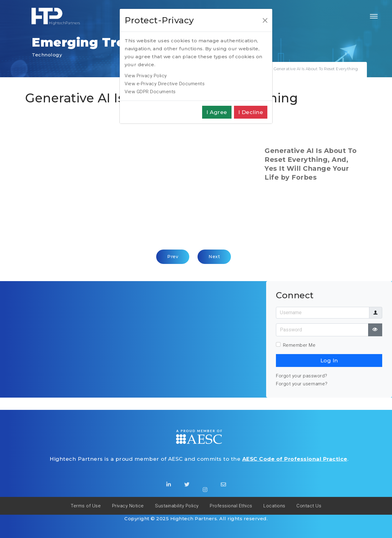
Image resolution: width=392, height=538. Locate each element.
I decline (251, 112)
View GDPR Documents (150, 92)
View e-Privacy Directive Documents (165, 84)
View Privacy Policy (146, 76)
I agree (217, 112)
